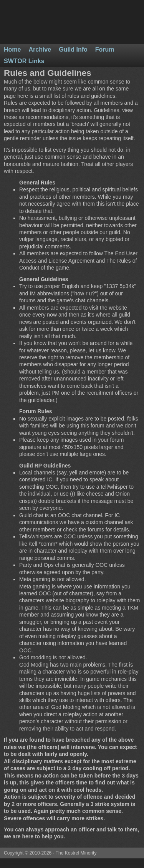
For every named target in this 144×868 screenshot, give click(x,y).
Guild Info (73, 49)
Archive (40, 49)
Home (12, 49)
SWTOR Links (24, 61)
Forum (105, 49)
